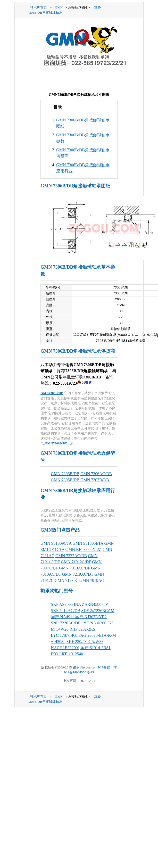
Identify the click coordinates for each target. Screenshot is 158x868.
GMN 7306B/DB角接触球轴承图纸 (75, 186)
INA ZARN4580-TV (91, 604)
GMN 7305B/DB (66, 480)
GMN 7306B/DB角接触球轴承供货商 (78, 351)
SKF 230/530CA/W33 (85, 642)
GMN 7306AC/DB (96, 474)
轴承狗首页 (39, 7)
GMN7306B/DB (52, 393)
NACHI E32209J (65, 648)
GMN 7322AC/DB (71, 556)
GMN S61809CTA (56, 543)
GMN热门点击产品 (60, 530)
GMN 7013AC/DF (74, 568)
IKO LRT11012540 (67, 654)
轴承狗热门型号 (57, 591)
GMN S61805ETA (88, 543)
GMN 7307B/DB (95, 480)
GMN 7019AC (92, 580)
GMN (59, 7)
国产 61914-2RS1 (95, 648)
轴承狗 (78, 667)
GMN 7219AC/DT (78, 574)
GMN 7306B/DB (65, 474)
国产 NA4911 (63, 617)
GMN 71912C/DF (76, 562)
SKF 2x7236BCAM (98, 611)
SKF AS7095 (62, 604)
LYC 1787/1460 (64, 635)
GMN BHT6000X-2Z (84, 549)
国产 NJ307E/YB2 (91, 617)
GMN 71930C (66, 580)
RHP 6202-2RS (82, 629)
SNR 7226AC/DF (65, 623)
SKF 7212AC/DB (65, 611)
